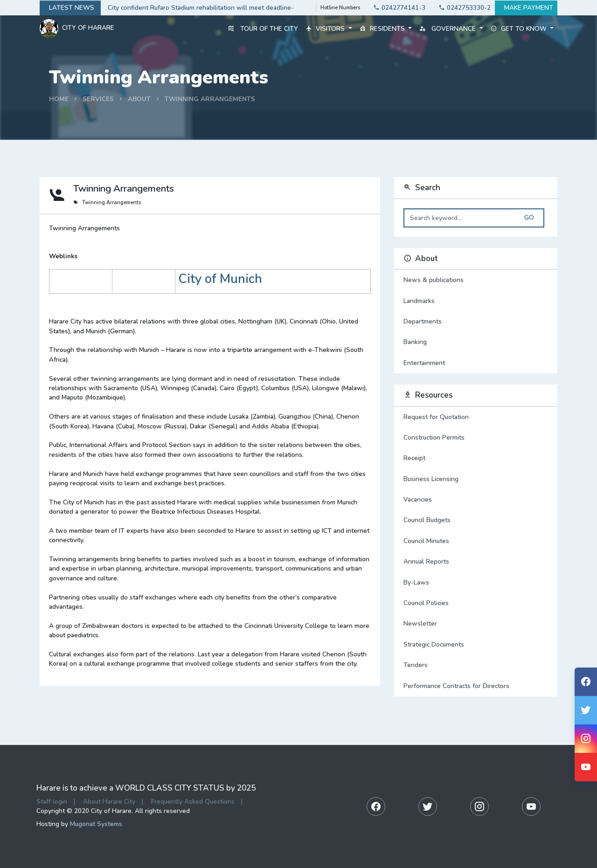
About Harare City (109, 802)
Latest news (70, 8)
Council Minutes (426, 541)
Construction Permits (434, 437)
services (98, 99)
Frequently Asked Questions (193, 802)
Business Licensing (431, 479)
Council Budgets (427, 520)
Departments (476, 322)
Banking (476, 342)
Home (59, 99)
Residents (386, 29)
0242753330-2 (462, 8)
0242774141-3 (397, 8)
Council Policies (426, 603)
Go (529, 218)
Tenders (416, 665)
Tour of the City (263, 29)
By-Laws (416, 582)
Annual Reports (426, 561)
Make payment (526, 8)
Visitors (329, 29)
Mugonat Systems (96, 824)
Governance (451, 29)
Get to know (522, 29)
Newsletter (420, 623)
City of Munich (220, 279)
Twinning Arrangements (210, 99)
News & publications (476, 280)
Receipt (414, 458)
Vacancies (418, 499)
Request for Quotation (436, 417)
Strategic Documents (434, 644)
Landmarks (476, 301)
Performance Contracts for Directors (456, 686)
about (139, 99)
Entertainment (476, 363)
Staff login (52, 802)
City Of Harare (77, 28)
